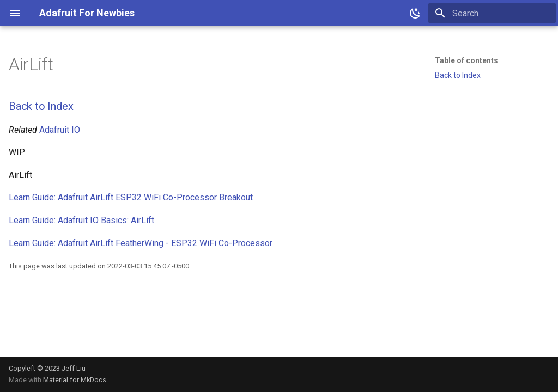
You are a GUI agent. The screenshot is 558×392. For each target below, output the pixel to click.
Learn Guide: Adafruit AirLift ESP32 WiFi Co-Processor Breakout (131, 197)
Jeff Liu (74, 368)
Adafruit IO (60, 130)
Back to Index (41, 106)
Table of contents (466, 60)
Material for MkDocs (75, 380)
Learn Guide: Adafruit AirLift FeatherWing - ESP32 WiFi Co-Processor (141, 243)
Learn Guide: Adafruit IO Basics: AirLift (81, 220)
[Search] (492, 13)
